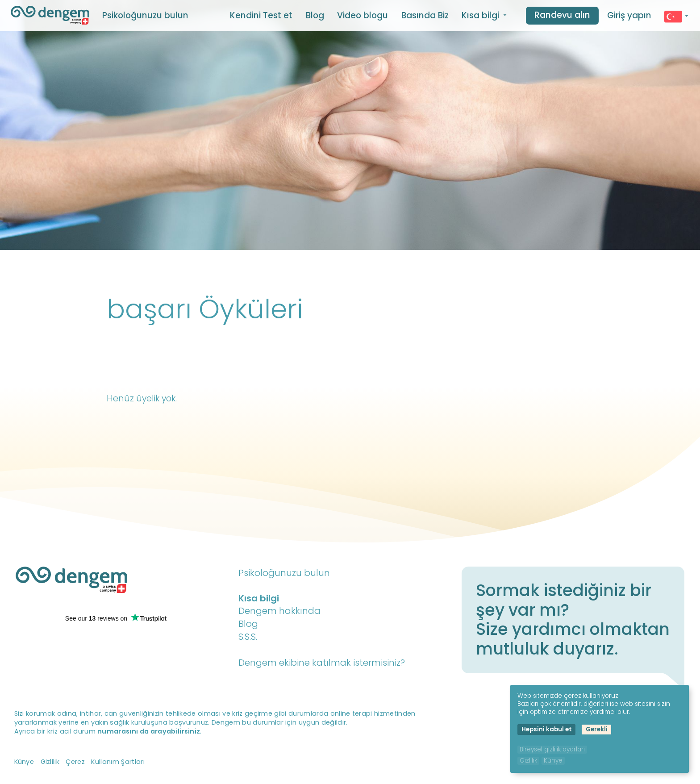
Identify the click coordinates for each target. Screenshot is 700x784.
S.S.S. (248, 637)
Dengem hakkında (279, 611)
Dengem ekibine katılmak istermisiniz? (322, 663)
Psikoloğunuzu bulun (145, 15)
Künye (24, 762)
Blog (315, 15)
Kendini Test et (261, 15)
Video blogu (362, 15)
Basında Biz (425, 15)
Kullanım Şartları (118, 762)
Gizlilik (50, 762)
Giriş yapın (629, 15)
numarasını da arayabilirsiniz (149, 731)
